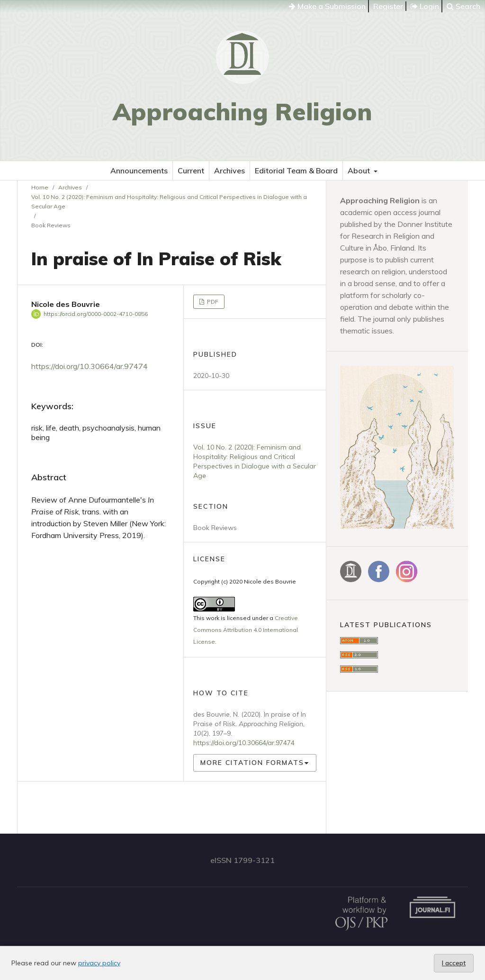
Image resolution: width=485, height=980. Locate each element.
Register (388, 6)
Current (191, 171)
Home (40, 187)
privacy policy (99, 963)
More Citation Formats (252, 763)
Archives (229, 171)
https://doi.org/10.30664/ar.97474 (90, 366)
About (360, 171)
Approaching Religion (242, 112)
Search (463, 6)
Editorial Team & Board (296, 171)
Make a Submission (327, 6)
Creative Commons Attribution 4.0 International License (246, 630)
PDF (212, 301)
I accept (454, 963)
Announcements (139, 171)
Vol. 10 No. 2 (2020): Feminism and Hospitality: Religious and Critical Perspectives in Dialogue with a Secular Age (169, 202)
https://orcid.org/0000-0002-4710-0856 (96, 314)
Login (425, 6)
